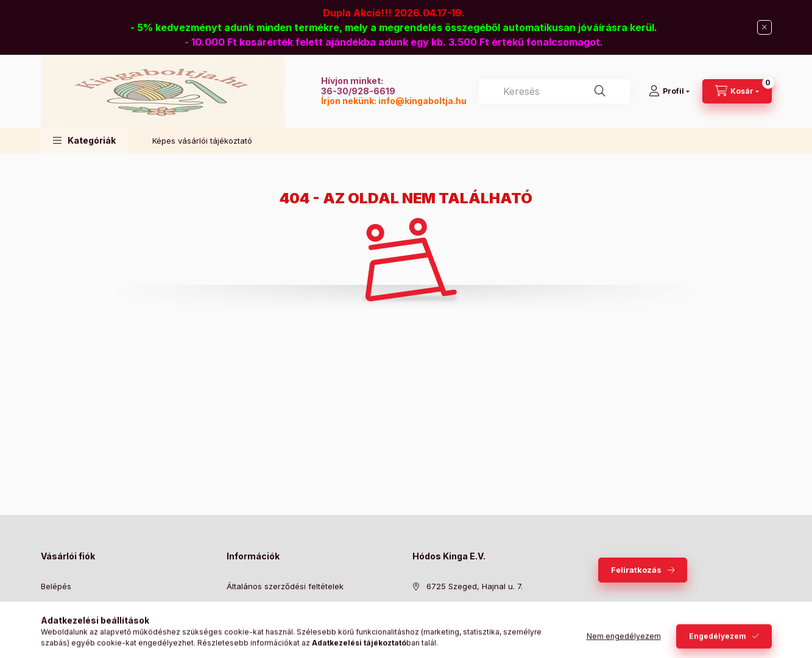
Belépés (56, 586)
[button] (84, 140)
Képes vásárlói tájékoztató (202, 141)
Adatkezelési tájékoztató (273, 605)
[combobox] (554, 91)
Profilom (56, 623)
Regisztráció (64, 605)
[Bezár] (764, 27)
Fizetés (240, 623)
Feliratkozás (636, 570)
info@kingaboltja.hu (422, 101)
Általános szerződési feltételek (285, 586)
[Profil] (669, 91)
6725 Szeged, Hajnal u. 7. (475, 586)
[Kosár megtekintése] (737, 91)
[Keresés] (600, 91)
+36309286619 (455, 605)
